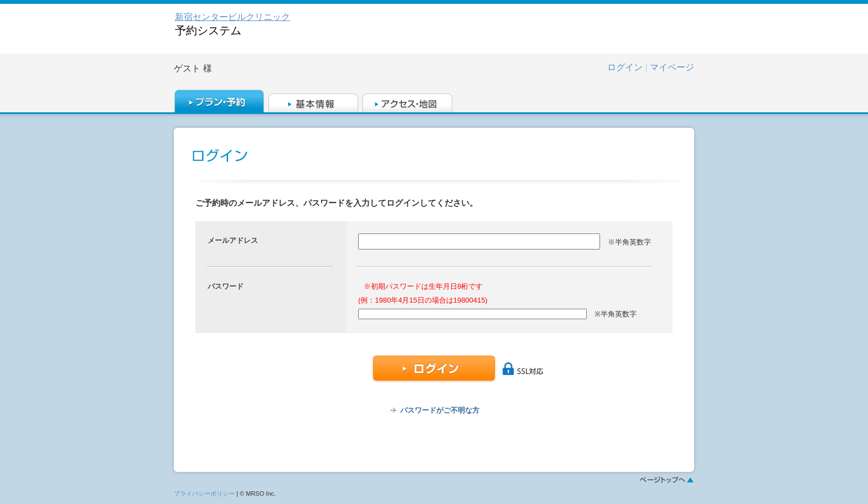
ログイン (625, 67)
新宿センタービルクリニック (232, 17)
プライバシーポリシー (204, 493)
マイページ (672, 67)
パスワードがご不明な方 (440, 410)
